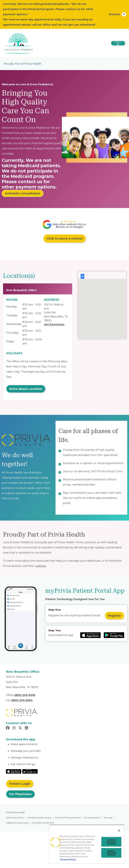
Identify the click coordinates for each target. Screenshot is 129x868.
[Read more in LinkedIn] (27, 728)
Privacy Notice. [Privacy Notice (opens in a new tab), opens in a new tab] (68, 859)
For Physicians (20, 794)
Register (114, 616)
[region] (87, 844)
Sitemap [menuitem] (108, 818)
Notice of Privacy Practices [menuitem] (68, 818)
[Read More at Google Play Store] (30, 771)
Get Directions (54, 325)
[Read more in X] (21, 728)
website (41, 566)
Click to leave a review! (64, 238)
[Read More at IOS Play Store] (14, 771)
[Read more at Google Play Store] (114, 635)
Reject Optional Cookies (111, 853)
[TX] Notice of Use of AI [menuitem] (43, 823)
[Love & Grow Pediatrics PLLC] (18, 43)
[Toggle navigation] (118, 43)
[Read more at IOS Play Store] (90, 635)
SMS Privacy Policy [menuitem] (15, 818)
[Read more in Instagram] (14, 728)
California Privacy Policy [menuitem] (17, 823)
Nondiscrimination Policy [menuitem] (39, 818)
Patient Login (20, 784)
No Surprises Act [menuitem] (92, 818)
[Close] (119, 831)
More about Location (26, 389)
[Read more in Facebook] (8, 728)
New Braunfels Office (21, 290)
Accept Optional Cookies (111, 842)
